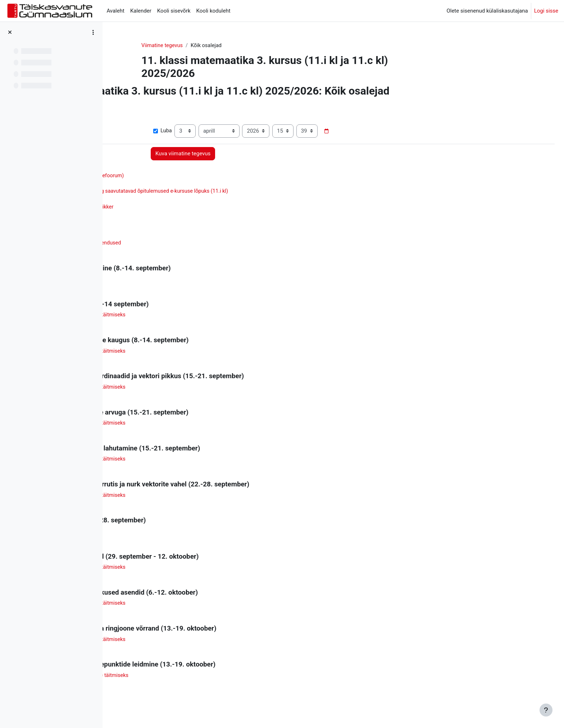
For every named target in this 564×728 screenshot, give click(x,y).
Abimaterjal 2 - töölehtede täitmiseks (186, 354)
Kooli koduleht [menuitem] (213, 11)
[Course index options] (93, 32)
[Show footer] (546, 710)
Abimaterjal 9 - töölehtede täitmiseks (186, 644)
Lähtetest (153, 281)
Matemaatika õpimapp (169, 201)
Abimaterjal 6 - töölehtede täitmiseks (186, 499)
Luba (234, 132)
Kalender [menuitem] (141, 11)
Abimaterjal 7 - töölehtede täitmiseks (186, 572)
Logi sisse (546, 11)
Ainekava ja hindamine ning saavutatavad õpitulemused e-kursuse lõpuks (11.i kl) (239, 192)
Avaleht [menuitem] (115, 11)
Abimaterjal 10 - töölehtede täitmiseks (187, 681)
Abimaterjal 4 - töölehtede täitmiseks (186, 426)
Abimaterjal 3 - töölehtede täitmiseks (186, 390)
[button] (123, 107)
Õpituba (156, 184)
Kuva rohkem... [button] (134, 120)
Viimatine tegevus (205, 46)
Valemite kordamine (166, 535)
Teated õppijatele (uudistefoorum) (187, 176)
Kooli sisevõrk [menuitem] (174, 11)
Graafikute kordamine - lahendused (183, 245)
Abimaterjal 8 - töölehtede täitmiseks (186, 608)
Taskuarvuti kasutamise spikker (179, 209)
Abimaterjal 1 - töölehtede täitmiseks (186, 317)
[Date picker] (399, 132)
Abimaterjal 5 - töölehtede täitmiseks (186, 463)
